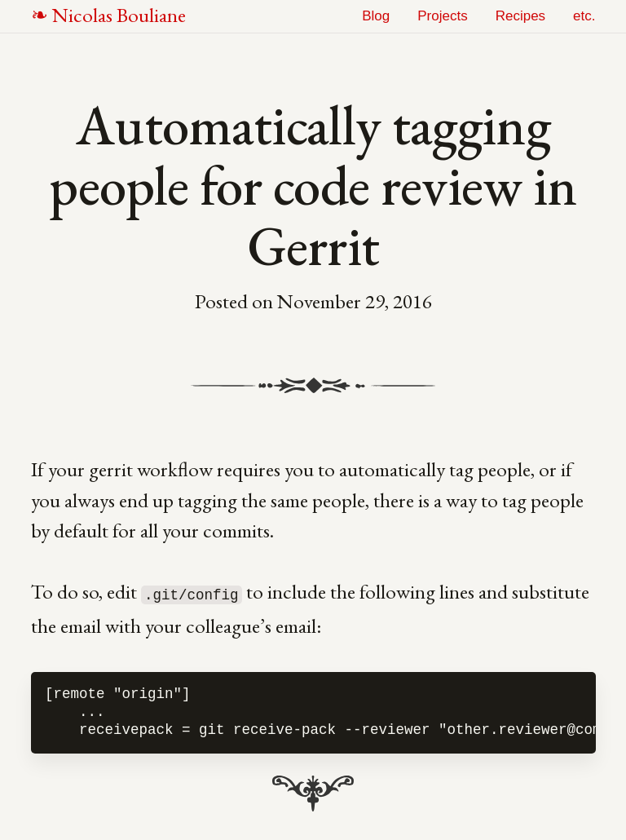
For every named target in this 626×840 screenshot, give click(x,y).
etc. (584, 16)
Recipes (520, 16)
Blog (376, 16)
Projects (442, 16)
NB (119, 15)
